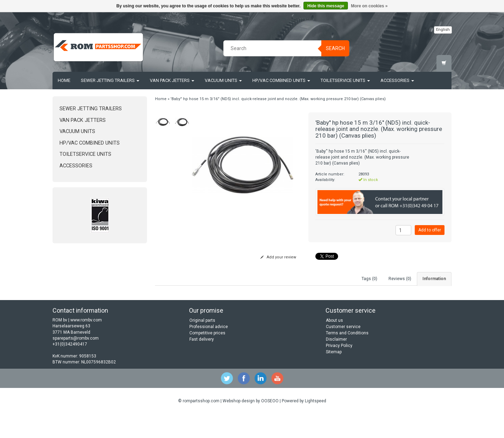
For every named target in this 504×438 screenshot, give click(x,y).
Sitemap (334, 375)
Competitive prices (207, 356)
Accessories (397, 80)
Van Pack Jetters (172, 80)
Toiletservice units (345, 80)
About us (334, 344)
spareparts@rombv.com (76, 362)
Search (335, 48)
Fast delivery (202, 363)
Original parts (202, 344)
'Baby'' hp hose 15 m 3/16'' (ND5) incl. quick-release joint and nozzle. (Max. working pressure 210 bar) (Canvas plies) (278, 99)
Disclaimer (336, 363)
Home (64, 80)
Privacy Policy (339, 369)
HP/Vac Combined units (281, 80)
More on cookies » (369, 6)
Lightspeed (316, 425)
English (443, 30)
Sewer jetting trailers (110, 80)
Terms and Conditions (347, 356)
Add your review (278, 257)
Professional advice (209, 350)
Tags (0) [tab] (369, 279)
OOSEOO (270, 425)
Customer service (343, 350)
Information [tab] (434, 279)
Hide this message (326, 6)
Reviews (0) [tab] (400, 279)
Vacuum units (223, 80)
